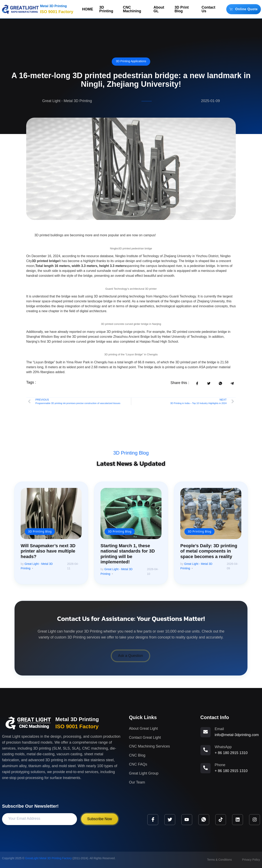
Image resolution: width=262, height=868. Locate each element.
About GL (159, 9)
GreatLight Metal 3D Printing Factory (48, 858)
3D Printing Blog (131, 453)
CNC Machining (132, 9)
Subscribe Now (100, 819)
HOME (88, 9)
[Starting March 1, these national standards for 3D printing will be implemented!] (131, 513)
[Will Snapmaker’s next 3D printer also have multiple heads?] (51, 513)
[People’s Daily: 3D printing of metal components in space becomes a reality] (211, 513)
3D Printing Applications (131, 61)
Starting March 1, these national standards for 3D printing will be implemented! (128, 554)
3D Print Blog (182, 9)
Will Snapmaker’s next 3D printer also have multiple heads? (48, 551)
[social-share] (197, 383)
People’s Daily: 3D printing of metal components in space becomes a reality (209, 551)
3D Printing (106, 9)
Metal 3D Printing (54, 6)
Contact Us (208, 9)
